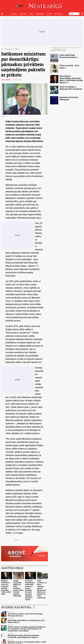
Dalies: (17, 540)
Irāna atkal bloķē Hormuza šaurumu (68, 56)
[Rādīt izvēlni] (2, 14)
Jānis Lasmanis (6, 80)
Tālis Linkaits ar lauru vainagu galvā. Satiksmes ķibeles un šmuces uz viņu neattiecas (42, 589)
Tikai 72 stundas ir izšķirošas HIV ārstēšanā (71, 88)
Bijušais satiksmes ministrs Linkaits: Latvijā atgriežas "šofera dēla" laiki (6, 587)
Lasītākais (58, 50)
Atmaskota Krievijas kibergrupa (69, 98)
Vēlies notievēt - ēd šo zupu (69, 67)
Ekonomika (58, 14)
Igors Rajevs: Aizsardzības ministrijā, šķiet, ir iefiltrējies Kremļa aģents (71, 79)
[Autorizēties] (82, 14)
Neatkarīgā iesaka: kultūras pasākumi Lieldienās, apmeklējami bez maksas (23, 636)
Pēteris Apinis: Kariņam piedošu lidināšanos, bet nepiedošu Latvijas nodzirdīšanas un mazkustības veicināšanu (27, 629)
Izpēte (31, 14)
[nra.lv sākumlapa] (20, 6)
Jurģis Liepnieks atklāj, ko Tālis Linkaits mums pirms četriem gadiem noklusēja (18, 588)
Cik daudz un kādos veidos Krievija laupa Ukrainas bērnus (25, 615)
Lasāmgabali (40, 14)
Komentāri (23, 14)
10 (67, 83)
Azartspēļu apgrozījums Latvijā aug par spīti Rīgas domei (26, 621)
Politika (16, 49)
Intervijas (14, 14)
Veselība (49, 14)
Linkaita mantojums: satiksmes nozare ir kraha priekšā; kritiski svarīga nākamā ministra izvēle (30, 590)
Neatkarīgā (8, 49)
